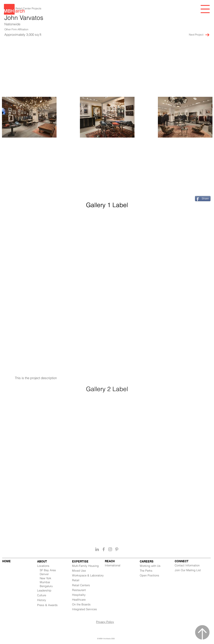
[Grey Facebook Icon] (104, 549)
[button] (205, 9)
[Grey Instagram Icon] (110, 549)
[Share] (203, 199)
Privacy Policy (105, 622)
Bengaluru (46, 586)
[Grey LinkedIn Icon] (97, 549)
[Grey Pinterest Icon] (117, 549)
